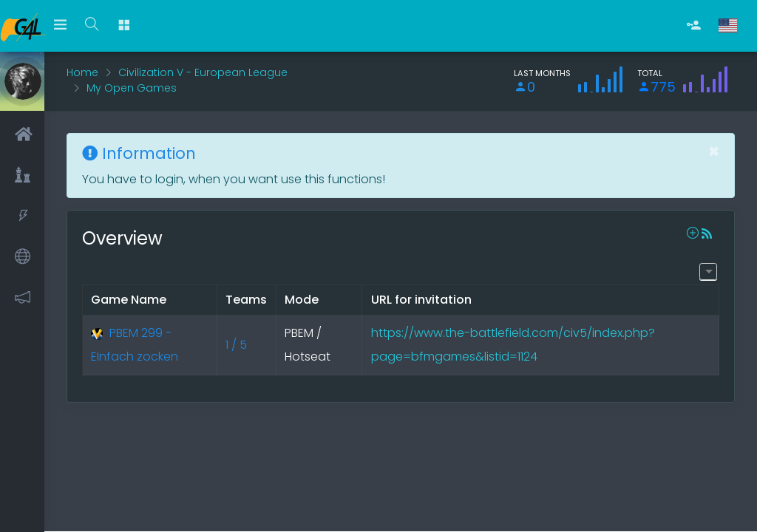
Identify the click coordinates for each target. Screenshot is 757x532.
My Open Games (132, 88)
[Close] (714, 151)
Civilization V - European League (203, 72)
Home (82, 72)
